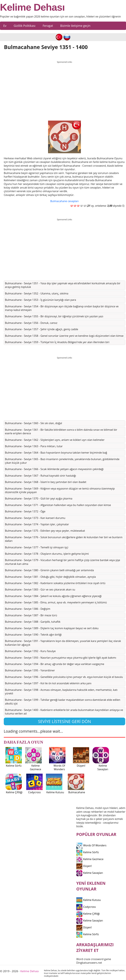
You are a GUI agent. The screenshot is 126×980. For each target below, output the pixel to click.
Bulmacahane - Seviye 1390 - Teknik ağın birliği (33, 635)
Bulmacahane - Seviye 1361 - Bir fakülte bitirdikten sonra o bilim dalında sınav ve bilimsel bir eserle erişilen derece (61, 432)
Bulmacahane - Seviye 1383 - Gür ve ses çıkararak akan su (40, 590)
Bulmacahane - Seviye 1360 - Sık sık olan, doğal (33, 423)
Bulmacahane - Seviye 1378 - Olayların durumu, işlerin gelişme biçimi (47, 554)
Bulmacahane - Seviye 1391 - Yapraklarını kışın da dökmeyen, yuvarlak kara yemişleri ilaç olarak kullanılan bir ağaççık (63, 643)
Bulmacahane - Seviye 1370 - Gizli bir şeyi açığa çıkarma (39, 498)
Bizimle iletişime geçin (75, 26)
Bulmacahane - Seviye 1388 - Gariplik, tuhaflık (33, 622)
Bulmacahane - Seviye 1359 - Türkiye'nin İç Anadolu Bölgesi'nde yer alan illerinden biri (57, 342)
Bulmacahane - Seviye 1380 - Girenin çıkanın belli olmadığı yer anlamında (49, 570)
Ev (5, 26)
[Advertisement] (64, 88)
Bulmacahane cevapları (65, 201)
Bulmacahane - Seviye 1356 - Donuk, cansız (31, 323)
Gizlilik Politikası (25, 26)
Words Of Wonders (91, 845)
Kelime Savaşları (90, 873)
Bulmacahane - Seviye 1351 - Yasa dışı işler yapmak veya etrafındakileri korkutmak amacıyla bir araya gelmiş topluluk (63, 285)
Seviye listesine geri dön (65, 721)
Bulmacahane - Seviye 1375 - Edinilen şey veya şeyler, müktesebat (45, 531)
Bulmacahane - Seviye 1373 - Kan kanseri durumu (35, 518)
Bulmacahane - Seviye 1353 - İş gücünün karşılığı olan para (40, 300)
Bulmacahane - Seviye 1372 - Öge (25, 511)
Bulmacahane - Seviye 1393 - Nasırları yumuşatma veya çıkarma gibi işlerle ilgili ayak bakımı (61, 658)
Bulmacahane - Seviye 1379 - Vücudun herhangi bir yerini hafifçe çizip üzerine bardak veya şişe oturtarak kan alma (63, 562)
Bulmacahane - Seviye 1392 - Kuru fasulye (30, 651)
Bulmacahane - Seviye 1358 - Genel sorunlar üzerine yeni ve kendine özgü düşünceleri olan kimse (64, 336)
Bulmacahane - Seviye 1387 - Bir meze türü (31, 615)
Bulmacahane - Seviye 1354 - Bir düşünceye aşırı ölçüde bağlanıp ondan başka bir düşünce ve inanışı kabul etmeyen (62, 308)
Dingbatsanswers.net (89, 963)
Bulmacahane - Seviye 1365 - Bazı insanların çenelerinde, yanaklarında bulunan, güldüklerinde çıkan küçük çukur (62, 461)
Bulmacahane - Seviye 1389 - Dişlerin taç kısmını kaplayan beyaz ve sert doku (52, 628)
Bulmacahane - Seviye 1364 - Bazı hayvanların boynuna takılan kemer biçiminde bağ (56, 453)
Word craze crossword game (94, 959)
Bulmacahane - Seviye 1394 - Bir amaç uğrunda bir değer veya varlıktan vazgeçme (55, 664)
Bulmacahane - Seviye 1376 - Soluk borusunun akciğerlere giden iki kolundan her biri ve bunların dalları (64, 539)
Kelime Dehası (32, 7)
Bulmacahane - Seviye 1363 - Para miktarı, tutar (34, 446)
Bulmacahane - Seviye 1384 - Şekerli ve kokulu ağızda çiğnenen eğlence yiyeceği (53, 596)
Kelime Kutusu (89, 900)
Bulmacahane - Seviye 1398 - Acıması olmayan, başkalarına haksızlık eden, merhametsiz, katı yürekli (61, 692)
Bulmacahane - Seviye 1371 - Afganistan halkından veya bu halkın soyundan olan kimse (58, 505)
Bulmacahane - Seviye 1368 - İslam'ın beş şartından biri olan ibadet (46, 482)
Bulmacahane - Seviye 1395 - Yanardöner (30, 670)
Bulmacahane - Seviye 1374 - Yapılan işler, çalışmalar (37, 524)
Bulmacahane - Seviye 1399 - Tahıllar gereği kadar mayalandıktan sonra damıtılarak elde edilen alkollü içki (63, 702)
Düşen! (84, 866)
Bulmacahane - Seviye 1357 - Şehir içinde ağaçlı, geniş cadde (42, 329)
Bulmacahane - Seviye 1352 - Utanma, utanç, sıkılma (37, 293)
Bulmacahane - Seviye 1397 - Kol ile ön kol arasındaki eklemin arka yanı (48, 683)
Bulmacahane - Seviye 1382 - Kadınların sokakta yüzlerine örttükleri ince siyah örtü (55, 583)
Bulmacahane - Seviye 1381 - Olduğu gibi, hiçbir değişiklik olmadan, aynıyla (50, 577)
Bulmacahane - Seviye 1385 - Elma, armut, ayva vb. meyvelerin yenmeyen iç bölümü (56, 602)
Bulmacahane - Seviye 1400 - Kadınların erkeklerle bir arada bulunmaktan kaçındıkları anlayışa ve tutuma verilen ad (64, 712)
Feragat (48, 26)
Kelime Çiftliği (88, 914)
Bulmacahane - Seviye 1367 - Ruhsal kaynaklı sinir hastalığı (40, 476)
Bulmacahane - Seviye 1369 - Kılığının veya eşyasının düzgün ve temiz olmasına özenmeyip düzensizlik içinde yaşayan (60, 490)
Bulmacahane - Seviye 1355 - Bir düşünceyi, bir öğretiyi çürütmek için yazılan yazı (54, 316)
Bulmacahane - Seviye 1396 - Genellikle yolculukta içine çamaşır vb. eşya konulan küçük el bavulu (64, 677)
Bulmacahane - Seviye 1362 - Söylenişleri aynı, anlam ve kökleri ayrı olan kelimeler (55, 440)
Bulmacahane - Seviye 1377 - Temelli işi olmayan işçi (37, 547)
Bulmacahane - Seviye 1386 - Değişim (28, 609)
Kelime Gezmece (90, 859)
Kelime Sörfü (88, 852)
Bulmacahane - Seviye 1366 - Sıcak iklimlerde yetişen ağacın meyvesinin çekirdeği (54, 469)
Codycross (86, 907)
